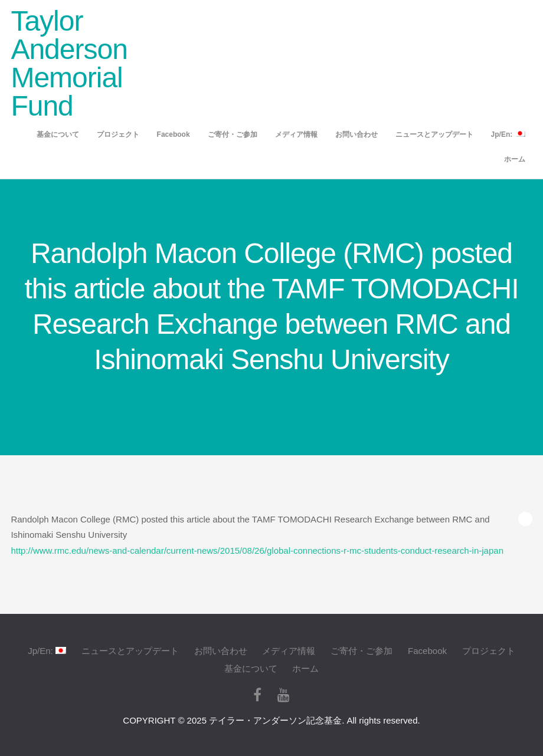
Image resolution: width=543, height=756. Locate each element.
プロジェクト (118, 134)
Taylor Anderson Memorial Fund (69, 63)
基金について (58, 134)
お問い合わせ (356, 134)
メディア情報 (296, 134)
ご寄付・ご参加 (233, 134)
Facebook (174, 134)
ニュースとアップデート (434, 134)
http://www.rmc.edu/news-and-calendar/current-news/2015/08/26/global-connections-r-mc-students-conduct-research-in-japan (257, 550)
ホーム (515, 159)
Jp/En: (508, 134)
